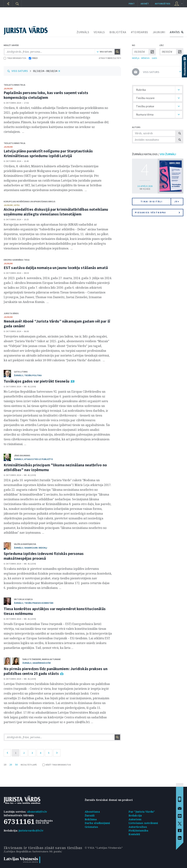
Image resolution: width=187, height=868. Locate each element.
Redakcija (135, 815)
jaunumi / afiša (12, 205)
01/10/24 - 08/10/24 (45, 71)
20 (11, 765)
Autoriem (135, 819)
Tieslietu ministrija (14, 85)
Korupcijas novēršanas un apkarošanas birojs (30, 201)
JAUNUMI (159, 32)
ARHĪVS (175, 32)
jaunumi (8, 88)
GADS (154, 58)
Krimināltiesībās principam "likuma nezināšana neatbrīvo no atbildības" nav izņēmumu (55, 467)
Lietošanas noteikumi (143, 823)
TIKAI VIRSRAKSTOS (15, 58)
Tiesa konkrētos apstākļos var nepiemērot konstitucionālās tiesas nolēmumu (55, 611)
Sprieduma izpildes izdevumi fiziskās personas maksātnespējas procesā (44, 556)
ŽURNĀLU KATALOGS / (154, 154)
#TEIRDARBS (140, 32)
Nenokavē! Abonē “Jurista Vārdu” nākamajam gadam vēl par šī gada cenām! (57, 324)
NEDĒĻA (136, 58)
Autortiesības (138, 827)
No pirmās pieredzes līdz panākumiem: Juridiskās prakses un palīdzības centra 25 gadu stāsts (56, 671)
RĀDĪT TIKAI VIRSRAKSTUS (57, 765)
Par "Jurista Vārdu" (142, 812)
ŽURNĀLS (83, 32)
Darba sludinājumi (97, 823)
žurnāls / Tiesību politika (28, 375)
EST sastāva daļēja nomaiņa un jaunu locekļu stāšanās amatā (56, 268)
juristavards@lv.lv (31, 830)
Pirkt (132, 4)
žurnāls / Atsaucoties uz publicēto (33, 459)
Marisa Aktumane (51, 659)
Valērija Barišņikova (25, 544)
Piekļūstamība (139, 830)
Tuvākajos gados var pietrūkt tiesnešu (37, 381)
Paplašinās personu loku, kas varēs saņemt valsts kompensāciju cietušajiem (46, 95)
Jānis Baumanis (22, 455)
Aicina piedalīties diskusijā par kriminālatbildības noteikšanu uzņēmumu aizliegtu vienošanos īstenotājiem (56, 212)
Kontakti (134, 834)
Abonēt (145, 4)
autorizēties (163, 4)
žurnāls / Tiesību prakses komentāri (34, 603)
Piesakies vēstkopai (157, 213)
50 (16, 765)
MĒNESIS (145, 58)
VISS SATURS (20, 71)
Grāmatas (91, 827)
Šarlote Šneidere (32, 659)
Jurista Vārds (11, 313)
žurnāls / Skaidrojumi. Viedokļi (31, 548)
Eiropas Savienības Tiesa (17, 260)
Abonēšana (92, 812)
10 (5, 765)
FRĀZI (33, 58)
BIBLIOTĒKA (118, 32)
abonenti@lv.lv (37, 812)
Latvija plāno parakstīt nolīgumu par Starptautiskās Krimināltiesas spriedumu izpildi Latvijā (48, 153)
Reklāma (91, 819)
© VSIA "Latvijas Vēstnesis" (104, 848)
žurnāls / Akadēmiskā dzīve (37, 663)
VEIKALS (99, 32)
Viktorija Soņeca (23, 599)
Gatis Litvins (21, 372)
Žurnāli (90, 815)
